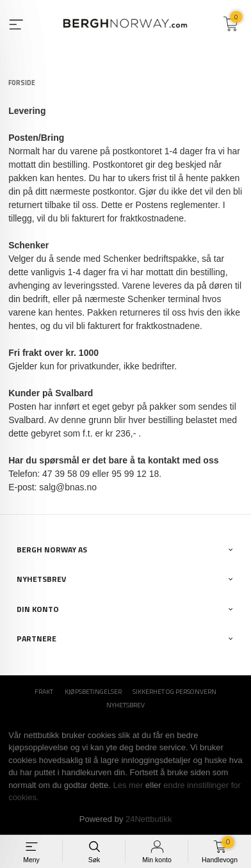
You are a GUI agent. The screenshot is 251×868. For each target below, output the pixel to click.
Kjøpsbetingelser (93, 692)
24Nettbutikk (149, 819)
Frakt (44, 692)
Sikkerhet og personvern (174, 692)
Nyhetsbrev (125, 705)
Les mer (128, 785)
